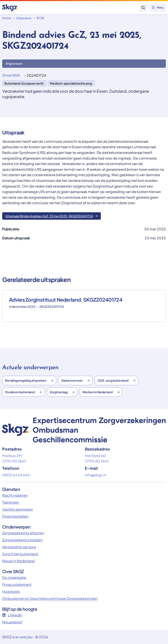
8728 (40, 18)
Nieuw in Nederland (18, 561)
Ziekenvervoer (75, 380)
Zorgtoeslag (62, 392)
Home (7, 18)
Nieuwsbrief (12, 622)
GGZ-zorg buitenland (116, 380)
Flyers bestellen (15, 516)
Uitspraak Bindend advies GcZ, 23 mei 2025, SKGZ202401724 (52, 216)
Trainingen (11, 502)
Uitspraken (24, 18)
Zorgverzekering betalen (22, 540)
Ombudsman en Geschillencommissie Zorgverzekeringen (50, 598)
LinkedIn (12, 615)
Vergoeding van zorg (19, 547)
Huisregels (11, 591)
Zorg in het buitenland (20, 554)
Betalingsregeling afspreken (29, 380)
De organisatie (14, 577)
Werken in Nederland (101, 392)
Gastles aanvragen (17, 509)
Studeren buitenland (23, 392)
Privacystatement (17, 584)
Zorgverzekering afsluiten (23, 533)
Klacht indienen (15, 495)
